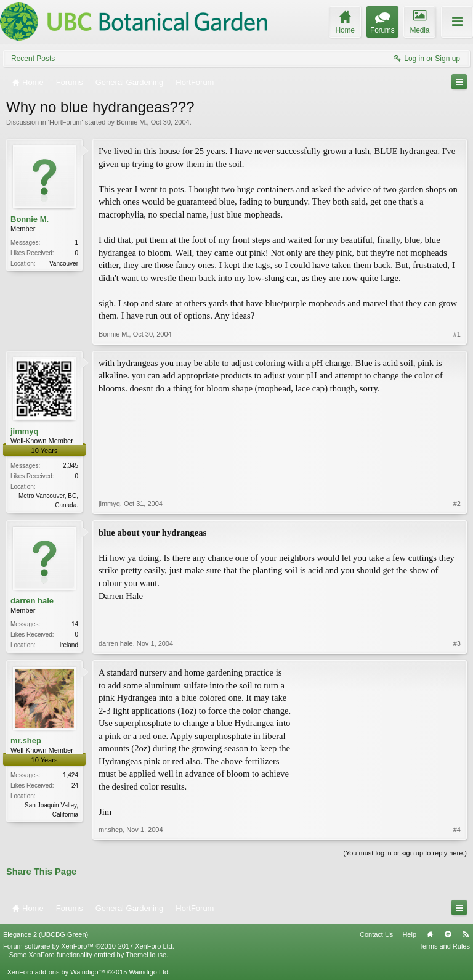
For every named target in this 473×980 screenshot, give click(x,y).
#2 (457, 504)
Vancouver (64, 263)
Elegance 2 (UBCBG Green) (46, 934)
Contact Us (376, 934)
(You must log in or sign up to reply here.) (405, 853)
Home (430, 934)
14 (75, 624)
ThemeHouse (146, 955)
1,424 (71, 775)
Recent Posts (33, 59)
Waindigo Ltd (148, 972)
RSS (466, 934)
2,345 (71, 466)
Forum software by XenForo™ (89, 946)
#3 (457, 643)
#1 (457, 334)
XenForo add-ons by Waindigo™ (56, 972)
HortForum (66, 122)
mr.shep (26, 741)
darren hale (32, 601)
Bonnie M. (132, 122)
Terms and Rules (444, 946)
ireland (69, 645)
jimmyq (25, 431)
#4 (457, 830)
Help (409, 934)
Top (448, 934)
